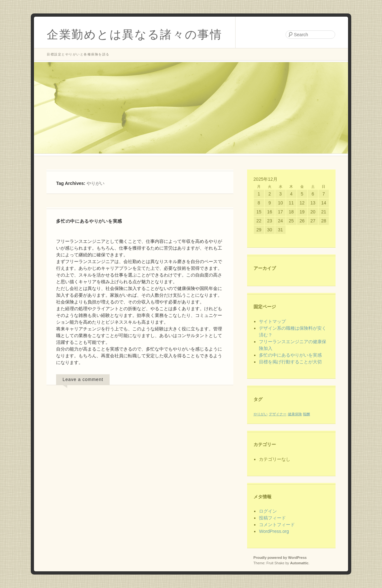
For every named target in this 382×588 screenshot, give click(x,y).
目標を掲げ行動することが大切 (290, 362)
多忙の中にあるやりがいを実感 (89, 221)
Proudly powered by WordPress (280, 558)
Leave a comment (83, 379)
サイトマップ (272, 321)
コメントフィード (277, 525)
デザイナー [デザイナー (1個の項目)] (278, 414)
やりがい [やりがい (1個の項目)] (261, 414)
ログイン (268, 511)
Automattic (299, 563)
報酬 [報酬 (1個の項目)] (306, 414)
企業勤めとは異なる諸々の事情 (135, 34)
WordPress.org (274, 531)
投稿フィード (272, 518)
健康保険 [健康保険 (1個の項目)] (295, 414)
